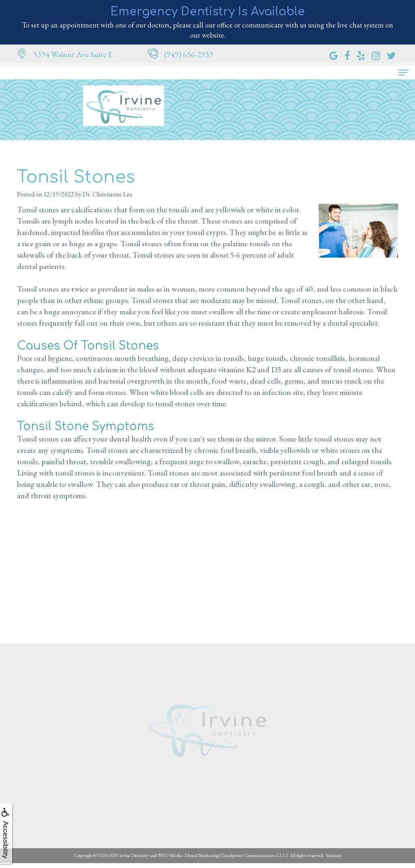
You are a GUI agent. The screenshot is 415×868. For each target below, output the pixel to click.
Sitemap (334, 855)
